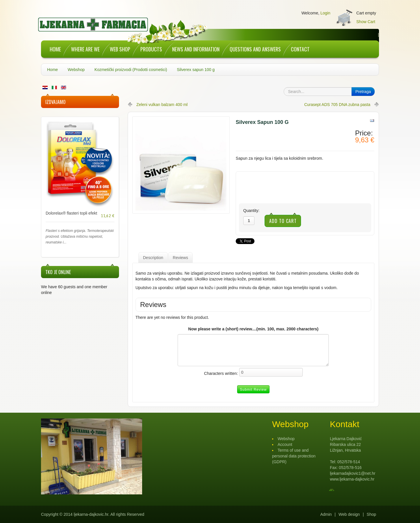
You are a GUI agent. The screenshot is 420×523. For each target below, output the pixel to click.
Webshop (76, 70)
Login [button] (325, 13)
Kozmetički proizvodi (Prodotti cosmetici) (131, 70)
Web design (349, 514)
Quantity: (251, 211)
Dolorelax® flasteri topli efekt (71, 213)
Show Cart (366, 22)
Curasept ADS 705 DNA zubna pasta (337, 105)
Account (285, 444)
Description (153, 258)
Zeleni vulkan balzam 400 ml (162, 105)
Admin (326, 514)
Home (52, 70)
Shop (371, 514)
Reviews (180, 258)
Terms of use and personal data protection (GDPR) (294, 456)
